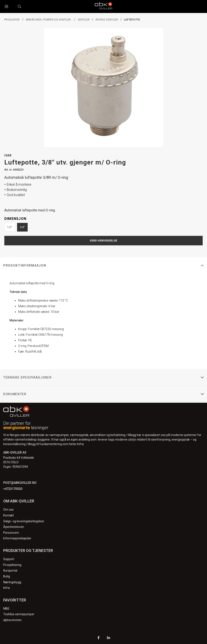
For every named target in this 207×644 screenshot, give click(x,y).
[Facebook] (99, 638)
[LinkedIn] (108, 638)
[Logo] (103, 6)
